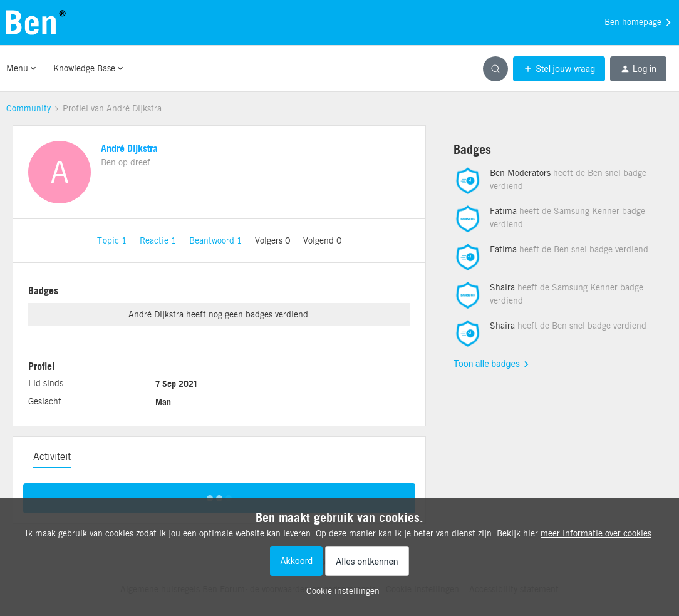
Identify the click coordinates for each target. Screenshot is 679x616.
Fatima (503, 211)
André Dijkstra (129, 148)
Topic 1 (113, 240)
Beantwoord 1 (217, 240)
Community (29, 108)
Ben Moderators (520, 173)
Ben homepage (639, 23)
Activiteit (52, 457)
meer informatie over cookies (596, 533)
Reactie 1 (159, 240)
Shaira (502, 287)
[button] (559, 69)
